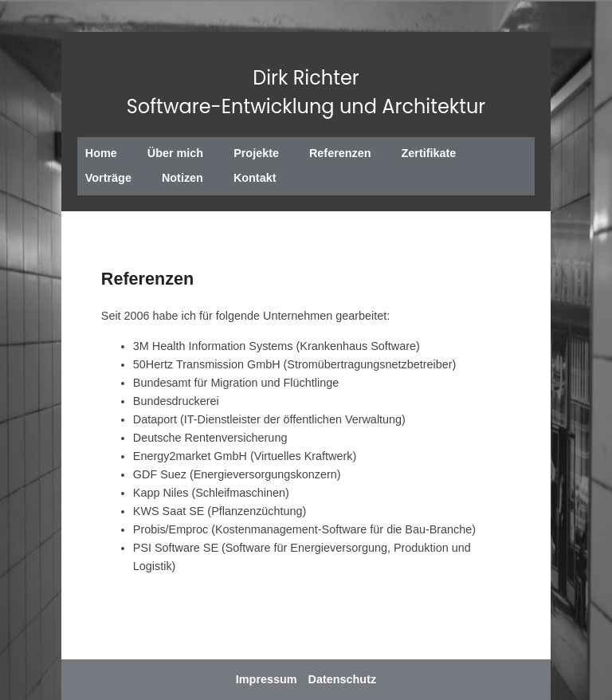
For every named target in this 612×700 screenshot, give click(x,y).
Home (101, 153)
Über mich (175, 153)
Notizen (182, 178)
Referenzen (340, 153)
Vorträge (108, 178)
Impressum (267, 679)
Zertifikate (429, 153)
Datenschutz (343, 679)
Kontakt (255, 178)
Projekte (256, 153)
